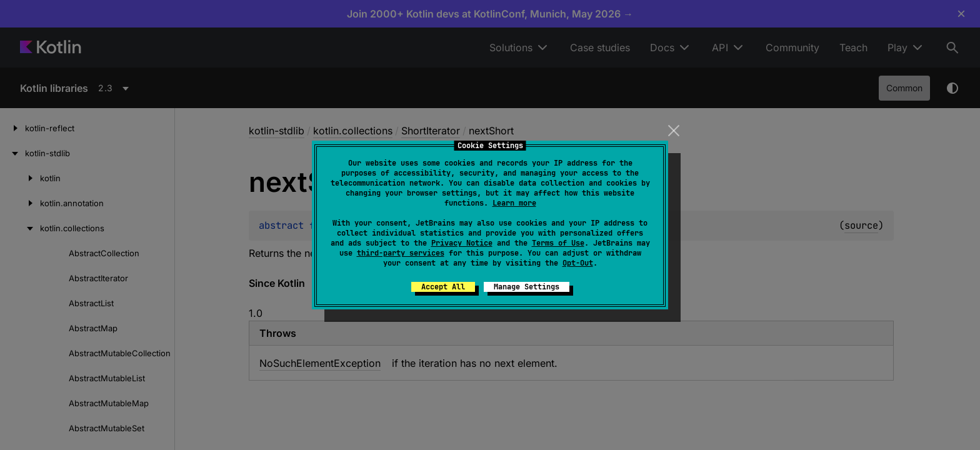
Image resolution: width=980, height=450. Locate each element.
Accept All (443, 287)
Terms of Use (558, 243)
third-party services (401, 253)
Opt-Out (578, 263)
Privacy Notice (462, 243)
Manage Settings (527, 287)
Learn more (514, 203)
